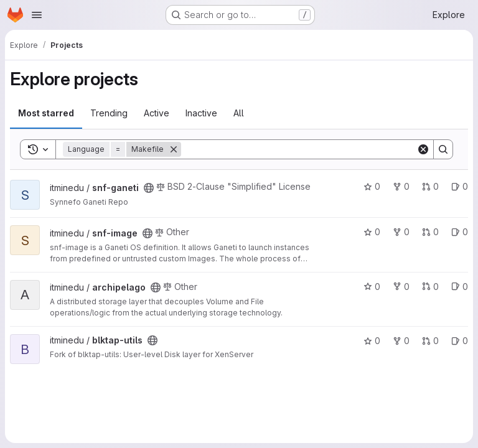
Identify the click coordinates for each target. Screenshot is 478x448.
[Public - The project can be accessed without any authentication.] (149, 188)
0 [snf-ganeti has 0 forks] (401, 186)
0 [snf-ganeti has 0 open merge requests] (430, 186)
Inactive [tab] (201, 113)
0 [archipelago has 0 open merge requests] (430, 287)
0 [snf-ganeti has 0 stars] (372, 186)
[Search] (299, 149)
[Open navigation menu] (37, 15)
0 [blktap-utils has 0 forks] (401, 341)
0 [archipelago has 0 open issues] (460, 287)
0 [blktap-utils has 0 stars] (372, 341)
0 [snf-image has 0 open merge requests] (430, 232)
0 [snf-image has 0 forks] (401, 232)
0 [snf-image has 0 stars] (372, 232)
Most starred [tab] (46, 113)
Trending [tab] (109, 113)
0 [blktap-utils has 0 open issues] (460, 341)
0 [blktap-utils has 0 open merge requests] (430, 341)
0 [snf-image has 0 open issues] (460, 232)
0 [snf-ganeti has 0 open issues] (460, 186)
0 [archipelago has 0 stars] (372, 287)
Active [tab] (157, 113)
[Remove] (174, 149)
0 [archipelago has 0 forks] (401, 287)
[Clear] (423, 149)
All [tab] (239, 113)
